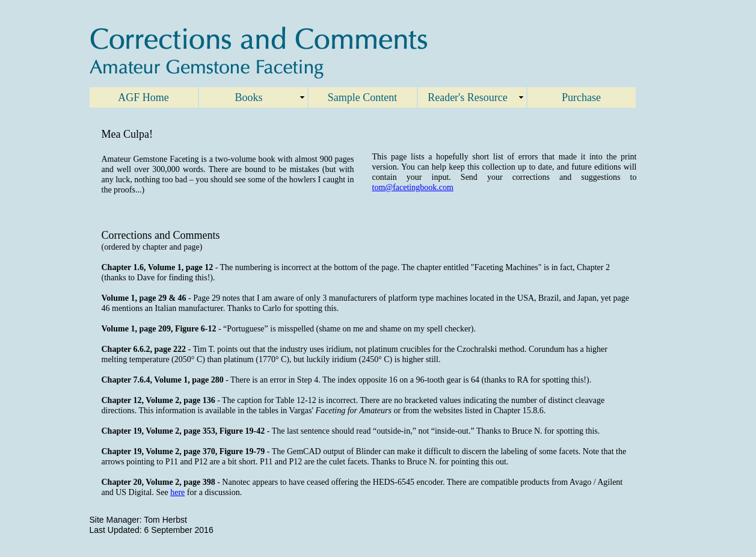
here (177, 492)
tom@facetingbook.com (413, 187)
